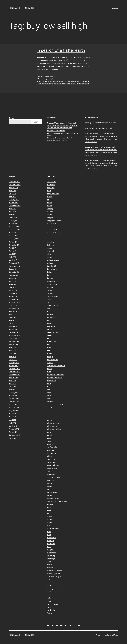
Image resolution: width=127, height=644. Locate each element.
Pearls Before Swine (54, 477)
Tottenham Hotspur (54, 577)
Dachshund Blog (53, 266)
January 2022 (14, 203)
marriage (50, 411)
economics (51, 281)
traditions (50, 580)
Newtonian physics (60, 84)
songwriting (51, 544)
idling (49, 372)
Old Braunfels (52, 462)
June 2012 (13, 417)
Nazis (49, 441)
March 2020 (13, 218)
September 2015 (15, 308)
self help (50, 520)
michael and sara (53, 423)
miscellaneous (52, 426)
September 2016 (15, 272)
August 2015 (13, 311)
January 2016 (14, 296)
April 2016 (12, 287)
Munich (49, 435)
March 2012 (13, 426)
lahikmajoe (89, 123)
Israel (49, 384)
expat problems (52, 305)
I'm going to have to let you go (80, 81)
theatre (49, 565)
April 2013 (12, 390)
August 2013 (13, 378)
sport (49, 547)
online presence (52, 468)
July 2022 (12, 191)
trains (49, 583)
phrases (49, 79)
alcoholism (51, 185)
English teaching (53, 296)
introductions (52, 381)
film (48, 311)
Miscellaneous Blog (54, 429)
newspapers (51, 450)
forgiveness (51, 326)
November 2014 (14, 335)
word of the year (53, 604)
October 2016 (14, 269)
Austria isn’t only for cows (56, 131)
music (49, 438)
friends (49, 329)
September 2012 (15, 408)
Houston (50, 363)
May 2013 (12, 387)
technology (51, 559)
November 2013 (14, 372)
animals (50, 197)
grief (48, 345)
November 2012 (14, 402)
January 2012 (14, 432)
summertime (51, 553)
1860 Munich (51, 182)
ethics (49, 299)
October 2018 (14, 236)
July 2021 (12, 209)
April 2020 (12, 215)
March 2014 (13, 360)
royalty (49, 510)
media (49, 414)
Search (11, 118)
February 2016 (14, 293)
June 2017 (13, 251)
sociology (50, 541)
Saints (49, 513)
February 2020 (14, 221)
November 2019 (14, 230)
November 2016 (14, 266)
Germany (50, 335)
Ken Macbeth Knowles (21, 8)
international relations (55, 378)
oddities (50, 456)
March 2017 (13, 260)
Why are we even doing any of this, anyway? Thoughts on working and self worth (62, 127)
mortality (50, 432)
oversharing (51, 474)
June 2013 (13, 384)
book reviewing (52, 224)
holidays (50, 357)
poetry (49, 489)
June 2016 (13, 281)
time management (53, 574)
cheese (49, 239)
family (49, 308)
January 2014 (14, 366)
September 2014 (15, 342)
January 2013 (14, 396)
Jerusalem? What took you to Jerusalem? (61, 123)
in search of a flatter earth (61, 50)
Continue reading (58, 69)
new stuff (50, 444)
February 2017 (14, 263)
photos (49, 483)
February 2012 (14, 429)
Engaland (50, 290)
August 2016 (13, 275)
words (49, 607)
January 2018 (14, 242)
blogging (50, 218)
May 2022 (12, 194)
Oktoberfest (51, 459)
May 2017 (12, 254)
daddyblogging (52, 269)
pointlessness (52, 492)
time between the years (55, 571)
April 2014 (12, 357)
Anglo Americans (53, 194)
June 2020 (13, 212)
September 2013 (15, 375)
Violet (49, 592)
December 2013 (14, 369)
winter (49, 598)
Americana (51, 188)
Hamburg (50, 348)
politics (49, 495)
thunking (55, 79)
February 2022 (14, 200)
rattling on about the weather (57, 501)
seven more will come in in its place (78, 84)
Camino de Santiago (54, 233)
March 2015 (13, 323)
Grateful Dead (52, 342)
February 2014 (14, 363)
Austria (49, 203)
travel (49, 586)
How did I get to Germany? (56, 366)
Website (115, 8)
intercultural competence (56, 375)
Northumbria (51, 453)
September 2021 (15, 206)
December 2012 (14, 399)
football (50, 323)
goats (49, 339)
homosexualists (52, 360)
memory (50, 420)
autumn (50, 206)
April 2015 (12, 320)
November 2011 (14, 438)
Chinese (61, 81)
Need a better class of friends (105, 123)
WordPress (114, 635)
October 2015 (14, 305)
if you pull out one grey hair (45, 84)
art (48, 200)
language (50, 393)
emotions (50, 287)
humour (50, 369)
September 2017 (15, 245)
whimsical (50, 595)
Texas (49, 562)
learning (50, 396)
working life (51, 610)
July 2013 (12, 381)
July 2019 (12, 233)
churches (50, 248)
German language (53, 332)
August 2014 (13, 345)
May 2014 (12, 354)
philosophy (51, 480)
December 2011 (14, 435)
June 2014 (13, 351)
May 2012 (12, 420)
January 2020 (14, 224)
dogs (49, 275)
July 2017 (12, 248)
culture (49, 257)
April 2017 (12, 257)
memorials (51, 417)
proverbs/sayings (53, 498)
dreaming (50, 278)
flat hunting (51, 317)
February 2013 (14, 393)
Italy (48, 387)
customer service (53, 260)
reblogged (50, 504)
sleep (49, 532)
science (50, 517)
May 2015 (12, 317)
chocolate (50, 242)
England (50, 293)
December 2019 (14, 227)
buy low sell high (53, 81)
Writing (49, 613)
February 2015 (14, 326)
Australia (44, 81)
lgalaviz (87, 147)
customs (50, 263)
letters (49, 399)
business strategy (53, 230)
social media (51, 538)
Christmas (50, 245)
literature (50, 402)
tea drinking (51, 556)
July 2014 (12, 348)
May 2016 (12, 284)
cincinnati (50, 251)
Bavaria (49, 215)
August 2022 (13, 188)
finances (50, 314)
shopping (50, 523)
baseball (50, 212)
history (49, 354)
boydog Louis (52, 227)
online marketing (53, 465)
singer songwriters (53, 529)
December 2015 (14, 299)
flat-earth (67, 81)
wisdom (50, 601)
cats (48, 236)
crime (49, 254)
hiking (49, 351)
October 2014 (14, 339)
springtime (51, 550)
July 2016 (12, 278)
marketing (50, 408)
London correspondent (55, 405)
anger (49, 191)
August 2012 (13, 411)
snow (49, 535)
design (49, 272)
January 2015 (14, 329)
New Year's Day (52, 447)
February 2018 (14, 239)
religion (49, 507)
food (48, 320)
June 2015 (13, 314)
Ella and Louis (52, 284)
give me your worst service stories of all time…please (63, 134)
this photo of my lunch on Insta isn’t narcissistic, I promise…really (59, 139)
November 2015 (14, 302)
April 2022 (12, 197)
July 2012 (12, 414)
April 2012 (12, 423)
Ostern (49, 471)
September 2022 (15, 185)
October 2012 (14, 405)
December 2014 (14, 332)
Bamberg (50, 209)
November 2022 (14, 182)
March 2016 (13, 290)
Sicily (49, 526)
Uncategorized (52, 589)
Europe (49, 302)
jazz (48, 390)
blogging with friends (54, 221)
